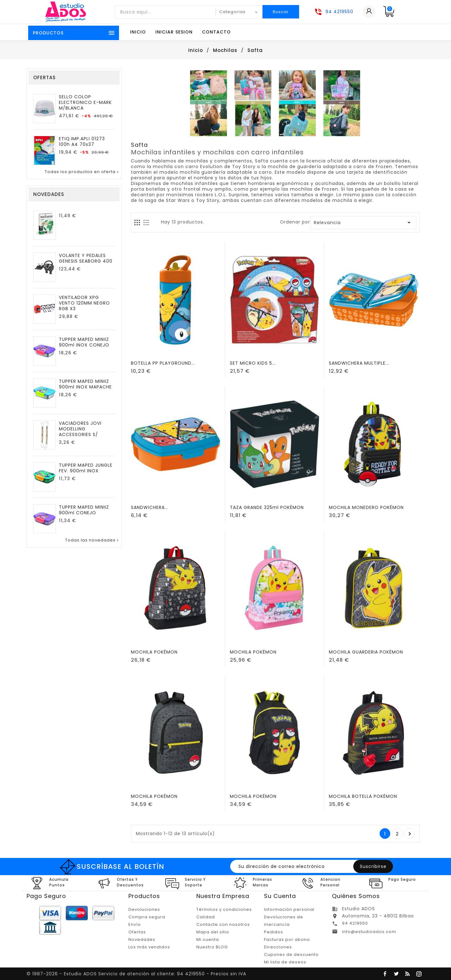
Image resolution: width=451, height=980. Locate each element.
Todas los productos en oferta (82, 172)
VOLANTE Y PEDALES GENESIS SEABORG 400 (86, 258)
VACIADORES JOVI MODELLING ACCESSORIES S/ (80, 429)
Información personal (289, 909)
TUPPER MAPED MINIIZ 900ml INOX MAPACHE (85, 384)
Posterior (410, 834)
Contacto (216, 32)
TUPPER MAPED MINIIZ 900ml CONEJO (84, 510)
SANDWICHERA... (150, 507)
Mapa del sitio (213, 932)
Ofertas (137, 932)
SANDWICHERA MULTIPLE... (359, 363)
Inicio (138, 32)
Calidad (206, 917)
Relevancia (363, 223)
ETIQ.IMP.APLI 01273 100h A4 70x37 (82, 141)
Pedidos (274, 932)
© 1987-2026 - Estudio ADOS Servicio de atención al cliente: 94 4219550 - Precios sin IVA (136, 974)
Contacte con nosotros (223, 924)
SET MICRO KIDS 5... (253, 363)
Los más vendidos (149, 947)
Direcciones (278, 947)
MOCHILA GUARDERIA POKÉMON (366, 652)
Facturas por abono (287, 939)
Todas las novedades (92, 540)
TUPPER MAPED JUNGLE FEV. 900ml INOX (86, 468)
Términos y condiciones (224, 909)
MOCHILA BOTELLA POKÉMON (363, 796)
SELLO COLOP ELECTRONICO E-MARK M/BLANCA (85, 102)
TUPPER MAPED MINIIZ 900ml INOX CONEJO (84, 342)
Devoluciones (144, 909)
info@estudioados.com (369, 932)
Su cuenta (280, 896)
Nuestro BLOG (212, 947)
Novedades (142, 939)
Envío (135, 924)
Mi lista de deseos (285, 962)
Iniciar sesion (174, 32)
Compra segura (147, 917)
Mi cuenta (208, 939)
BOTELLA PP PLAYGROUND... (163, 363)
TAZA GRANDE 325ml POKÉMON (267, 507)
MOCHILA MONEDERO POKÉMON (366, 507)
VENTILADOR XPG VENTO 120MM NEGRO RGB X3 (84, 303)
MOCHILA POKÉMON (154, 652)
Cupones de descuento (291, 954)
